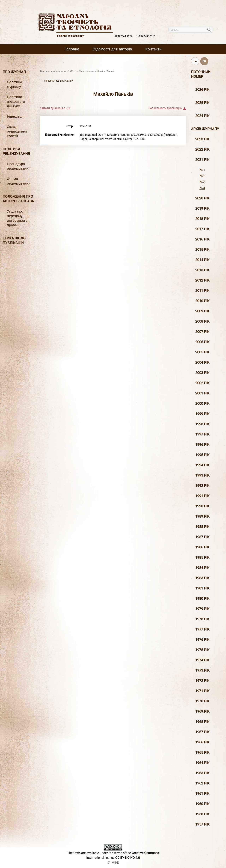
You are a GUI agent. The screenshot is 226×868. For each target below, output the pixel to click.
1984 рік (202, 568)
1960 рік (202, 804)
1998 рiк (202, 424)
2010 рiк (202, 301)
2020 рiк (202, 198)
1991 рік (202, 496)
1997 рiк (202, 434)
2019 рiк (202, 208)
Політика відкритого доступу (16, 102)
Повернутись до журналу (59, 81)
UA (195, 61)
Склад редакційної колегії (17, 131)
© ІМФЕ (113, 862)
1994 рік (202, 465)
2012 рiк (202, 280)
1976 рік (202, 640)
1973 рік (202, 670)
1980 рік (202, 598)
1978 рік (202, 619)
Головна (72, 49)
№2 (202, 176)
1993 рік (202, 475)
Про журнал (14, 72)
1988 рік (202, 527)
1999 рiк (202, 414)
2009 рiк (202, 311)
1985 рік (202, 557)
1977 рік (202, 629)
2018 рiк (202, 219)
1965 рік (202, 752)
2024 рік (202, 116)
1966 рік (202, 742)
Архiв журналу (205, 129)
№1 (202, 170)
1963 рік (202, 773)
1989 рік (202, 516)
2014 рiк (202, 260)
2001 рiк (202, 393)
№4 (202, 188)
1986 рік (202, 547)
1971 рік (202, 691)
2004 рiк (202, 362)
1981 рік (202, 588)
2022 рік (202, 149)
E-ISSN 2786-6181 (146, 36)
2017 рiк (202, 229)
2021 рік (202, 160)
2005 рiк (202, 352)
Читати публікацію (53, 108)
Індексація (16, 116)
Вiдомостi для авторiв (112, 49)
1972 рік (202, 681)
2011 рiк (202, 291)
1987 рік (202, 537)
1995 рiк (202, 455)
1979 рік (202, 609)
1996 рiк (202, 445)
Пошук (211, 30)
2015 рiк (202, 250)
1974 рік (202, 660)
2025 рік (202, 103)
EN (204, 61)
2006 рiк (202, 342)
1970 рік (202, 701)
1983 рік (202, 578)
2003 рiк (202, 373)
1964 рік (202, 763)
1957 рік (202, 824)
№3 (202, 182)
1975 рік (202, 650)
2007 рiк (202, 332)
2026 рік (202, 90)
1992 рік (202, 486)
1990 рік (202, 506)
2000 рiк (202, 403)
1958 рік (202, 814)
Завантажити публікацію (165, 108)
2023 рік (202, 139)
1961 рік (202, 793)
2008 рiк (202, 321)
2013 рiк (202, 270)
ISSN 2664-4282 (124, 36)
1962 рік (202, 783)
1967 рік (202, 732)
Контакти (153, 49)
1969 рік (202, 711)
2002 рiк (202, 383)
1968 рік (202, 722)
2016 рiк (202, 239)
